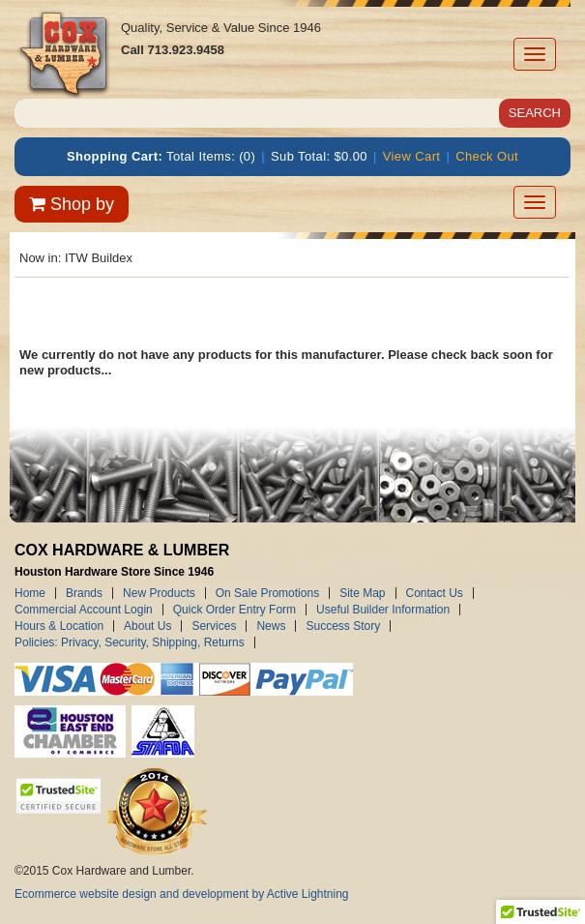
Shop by (72, 204)
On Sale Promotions (267, 593)
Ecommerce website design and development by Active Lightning (182, 894)
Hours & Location (59, 626)
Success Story (343, 626)
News (271, 626)
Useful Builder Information (383, 610)
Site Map (362, 593)
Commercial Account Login (84, 610)
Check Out (487, 156)
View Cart (412, 156)
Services (214, 626)
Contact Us (435, 593)
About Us (147, 626)
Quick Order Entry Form (234, 610)
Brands (84, 593)
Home (30, 593)
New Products (159, 593)
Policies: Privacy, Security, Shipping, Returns (130, 642)
